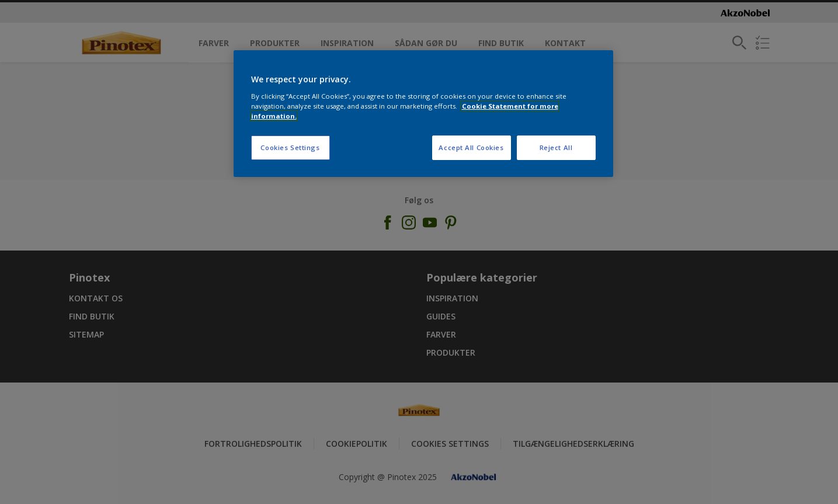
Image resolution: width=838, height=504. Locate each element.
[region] (423, 114)
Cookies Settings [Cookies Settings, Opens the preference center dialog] (290, 147)
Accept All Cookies (471, 147)
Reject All (556, 147)
